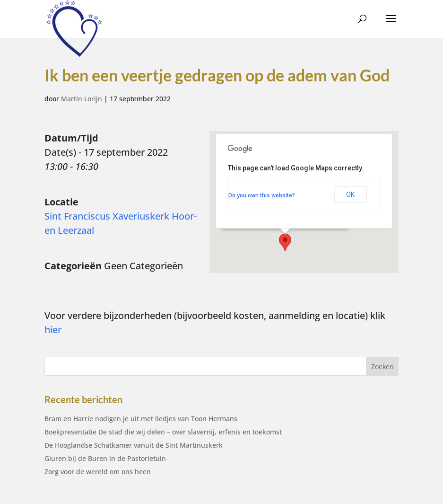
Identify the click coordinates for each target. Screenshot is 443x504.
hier (53, 330)
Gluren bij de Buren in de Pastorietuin (105, 458)
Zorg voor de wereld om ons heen (98, 472)
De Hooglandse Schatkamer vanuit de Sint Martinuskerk (134, 445)
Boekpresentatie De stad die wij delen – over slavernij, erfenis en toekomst (163, 432)
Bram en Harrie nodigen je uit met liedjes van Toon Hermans (141, 419)
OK (350, 195)
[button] (285, 242)
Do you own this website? (262, 195)
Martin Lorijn (82, 99)
